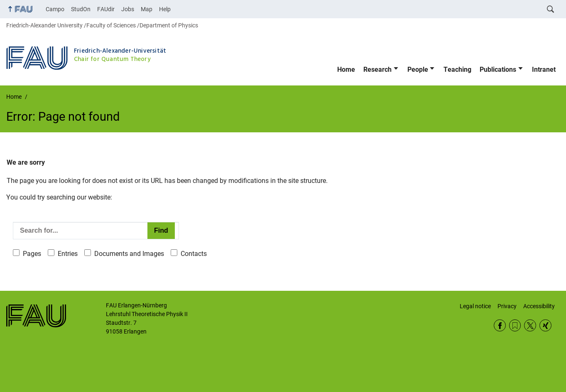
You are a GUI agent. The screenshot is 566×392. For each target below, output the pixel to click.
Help (165, 9)
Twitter (530, 325)
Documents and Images (129, 254)
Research (377, 69)
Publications (498, 69)
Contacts (194, 254)
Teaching (457, 69)
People (418, 69)
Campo (55, 9)
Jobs (128, 9)
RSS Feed (515, 325)
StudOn (81, 9)
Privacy (507, 306)
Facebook (500, 325)
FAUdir (106, 9)
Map (147, 9)
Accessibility (539, 306)
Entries (68, 254)
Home (346, 69)
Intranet (544, 69)
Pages (32, 254)
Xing (545, 325)
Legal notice (475, 306)
